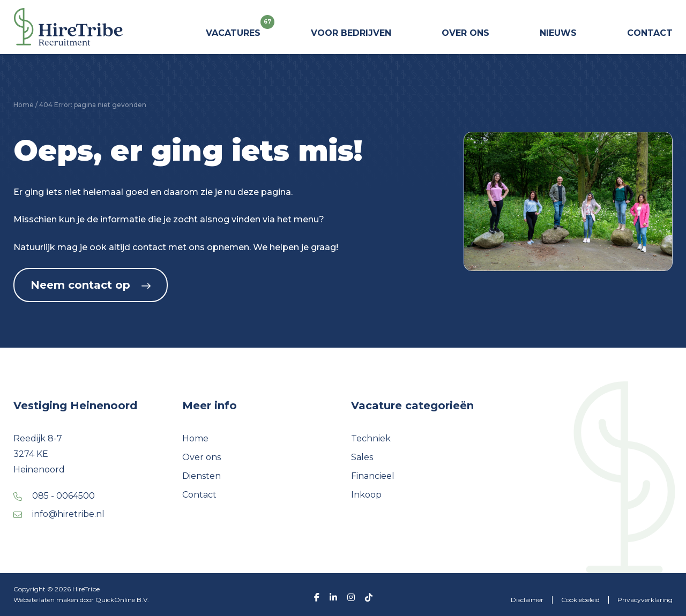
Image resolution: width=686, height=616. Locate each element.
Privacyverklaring (645, 600)
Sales (362, 457)
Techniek (371, 438)
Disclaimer (527, 600)
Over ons (465, 33)
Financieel (373, 476)
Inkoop (366, 495)
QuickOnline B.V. (122, 600)
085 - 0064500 (64, 496)
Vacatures (233, 29)
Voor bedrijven (351, 33)
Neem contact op (91, 285)
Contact (650, 33)
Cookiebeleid (580, 600)
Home (24, 105)
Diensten (202, 476)
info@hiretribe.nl (68, 514)
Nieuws (558, 33)
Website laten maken (47, 600)
